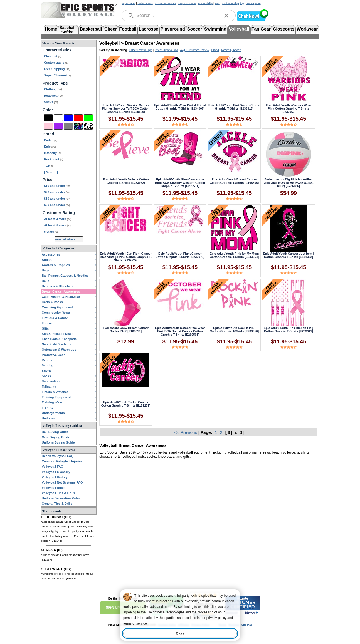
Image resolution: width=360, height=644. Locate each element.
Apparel (48, 260)
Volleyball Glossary (56, 472)
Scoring (48, 365)
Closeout (53, 56)
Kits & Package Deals (58, 334)
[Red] (78, 118)
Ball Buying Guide (55, 432)
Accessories (51, 254)
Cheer (111, 29)
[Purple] (58, 126)
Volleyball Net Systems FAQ (62, 482)
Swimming (215, 29)
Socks (51, 102)
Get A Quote (253, 3)
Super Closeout (57, 75)
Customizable (56, 63)
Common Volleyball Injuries (62, 461)
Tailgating (49, 387)
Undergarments (53, 413)
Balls (45, 281)
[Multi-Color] (78, 126)
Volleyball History (55, 477)
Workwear (307, 29)
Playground (173, 29)
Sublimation (51, 381)
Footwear (49, 323)
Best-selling (119, 50)
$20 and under (57, 192)
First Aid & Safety (55, 318)
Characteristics (57, 50)
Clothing (53, 89)
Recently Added (231, 50)
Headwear (53, 96)
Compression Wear (56, 313)
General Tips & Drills (57, 504)
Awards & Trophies (56, 265)
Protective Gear (53, 355)
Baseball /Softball (68, 29)
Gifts (45, 328)
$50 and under (57, 205)
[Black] (48, 118)
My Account (129, 3)
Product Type (55, 83)
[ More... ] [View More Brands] (51, 172)
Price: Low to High (141, 50)
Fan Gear (261, 29)
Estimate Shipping (233, 3)
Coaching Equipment (57, 307)
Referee (47, 360)
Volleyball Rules (54, 488)
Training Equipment (56, 397)
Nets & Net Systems (56, 344)
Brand (48, 134)
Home (51, 29)
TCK (49, 166)
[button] (252, 20)
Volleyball (239, 29)
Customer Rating (59, 213)
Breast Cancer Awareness (61, 291)
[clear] (226, 16)
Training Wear (52, 402)
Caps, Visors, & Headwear (61, 297)
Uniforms (49, 418)
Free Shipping (57, 69)
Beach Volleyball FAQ (58, 456)
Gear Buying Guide (56, 437)
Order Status (145, 3)
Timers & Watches (55, 392)
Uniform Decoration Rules (61, 498)
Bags (45, 270)
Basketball (91, 29)
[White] (58, 118)
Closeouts (284, 29)
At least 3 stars (58, 219)
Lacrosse (148, 29)
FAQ (217, 3)
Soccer (195, 29)
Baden (51, 140)
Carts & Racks (52, 302)
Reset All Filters (65, 239)
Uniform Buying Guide (58, 442)
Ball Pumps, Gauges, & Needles (65, 276)
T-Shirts (48, 408)
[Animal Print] (88, 126)
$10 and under (57, 186)
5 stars (52, 232)
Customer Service (166, 3)
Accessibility (205, 3)
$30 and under (57, 199)
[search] (131, 16)
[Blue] (68, 118)
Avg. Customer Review (194, 50)
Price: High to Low (166, 50)
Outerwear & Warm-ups (59, 350)
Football (128, 29)
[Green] (88, 118)
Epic (50, 147)
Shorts (47, 371)
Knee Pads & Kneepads (59, 339)
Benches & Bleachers (58, 286)
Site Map (247, 625)
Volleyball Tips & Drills (58, 493)
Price (47, 180)
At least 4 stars (58, 225)
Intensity (52, 153)
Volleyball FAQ (53, 467)
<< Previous (186, 432)
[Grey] (68, 126)
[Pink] (48, 126)
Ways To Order (187, 3)
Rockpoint (54, 159)
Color (48, 110)
